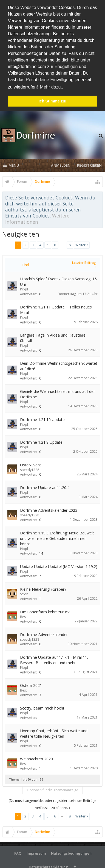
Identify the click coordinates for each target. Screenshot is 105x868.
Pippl (24, 288)
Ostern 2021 (31, 685)
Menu (11, 164)
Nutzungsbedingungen (71, 852)
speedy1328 (30, 469)
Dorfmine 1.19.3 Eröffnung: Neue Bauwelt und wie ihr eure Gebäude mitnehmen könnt (57, 538)
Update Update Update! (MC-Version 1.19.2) (59, 566)
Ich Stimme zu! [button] (53, 101)
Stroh (24, 593)
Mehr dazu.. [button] (52, 87)
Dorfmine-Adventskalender (44, 634)
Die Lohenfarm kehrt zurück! (45, 611)
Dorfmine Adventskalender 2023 (49, 509)
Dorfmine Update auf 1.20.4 (45, 487)
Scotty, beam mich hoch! (42, 707)
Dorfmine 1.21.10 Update (42, 419)
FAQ (18, 852)
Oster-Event (31, 464)
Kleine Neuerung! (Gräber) (43, 588)
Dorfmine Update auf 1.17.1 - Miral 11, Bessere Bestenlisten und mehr (54, 659)
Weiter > (82, 244)
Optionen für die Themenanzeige (52, 789)
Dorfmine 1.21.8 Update (41, 441)
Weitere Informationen (37, 218)
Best (23, 616)
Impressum (36, 852)
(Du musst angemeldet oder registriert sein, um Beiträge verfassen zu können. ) (52, 803)
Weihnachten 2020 (36, 758)
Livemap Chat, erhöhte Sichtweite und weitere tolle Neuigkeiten (54, 733)
